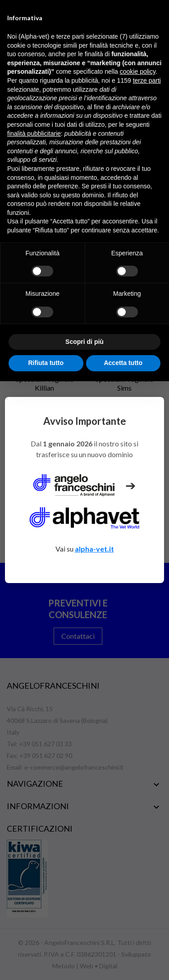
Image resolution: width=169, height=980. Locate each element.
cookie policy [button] (138, 71)
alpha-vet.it (94, 549)
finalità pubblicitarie (34, 134)
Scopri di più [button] (84, 342)
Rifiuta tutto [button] (46, 363)
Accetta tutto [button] (123, 363)
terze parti (147, 80)
